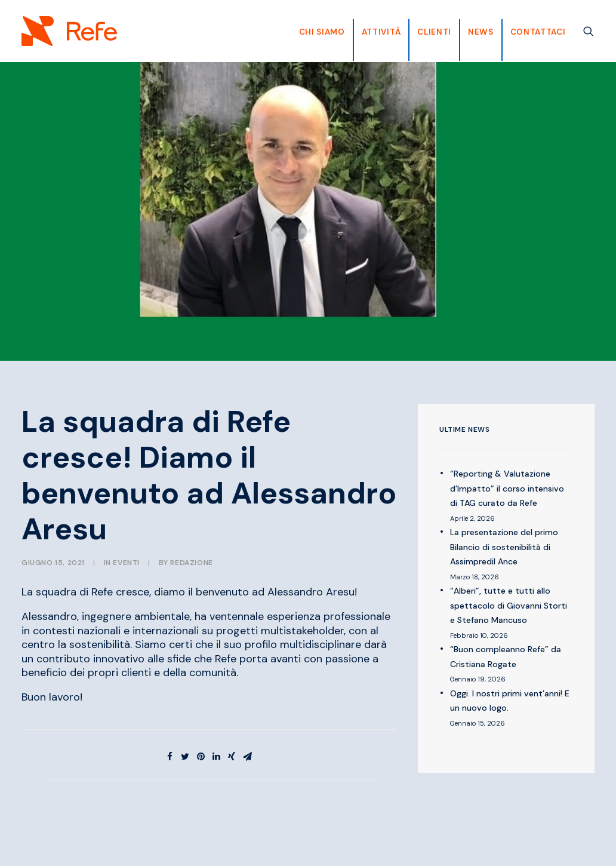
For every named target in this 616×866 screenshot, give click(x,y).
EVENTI (126, 563)
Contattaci (538, 32)
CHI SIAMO (322, 32)
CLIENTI (434, 32)
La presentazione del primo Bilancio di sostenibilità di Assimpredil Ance (504, 547)
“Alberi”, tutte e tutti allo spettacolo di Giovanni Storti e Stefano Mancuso (509, 605)
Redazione (191, 563)
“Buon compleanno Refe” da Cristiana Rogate (506, 657)
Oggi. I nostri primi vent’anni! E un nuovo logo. (510, 701)
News (481, 32)
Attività (381, 32)
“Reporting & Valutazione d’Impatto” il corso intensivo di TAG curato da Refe (507, 488)
